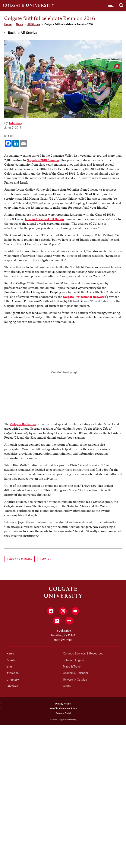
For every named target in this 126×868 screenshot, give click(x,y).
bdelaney (16, 123)
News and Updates (19, 559)
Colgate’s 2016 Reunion (43, 160)
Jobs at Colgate (73, 660)
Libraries (12, 686)
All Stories (34, 24)
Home (8, 24)
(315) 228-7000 (63, 640)
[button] (111, 5)
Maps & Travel (72, 667)
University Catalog (75, 680)
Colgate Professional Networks (85, 297)
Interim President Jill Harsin (44, 219)
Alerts (67, 686)
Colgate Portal (63, 713)
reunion (46, 559)
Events (11, 660)
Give (9, 667)
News (19, 24)
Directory (13, 680)
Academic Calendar (76, 673)
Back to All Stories (22, 33)
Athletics (12, 673)
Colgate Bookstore (23, 424)
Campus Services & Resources (83, 654)
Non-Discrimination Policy (63, 708)
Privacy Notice (63, 704)
